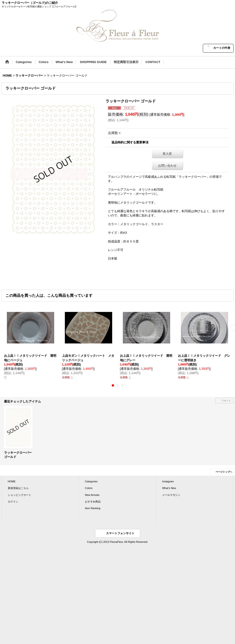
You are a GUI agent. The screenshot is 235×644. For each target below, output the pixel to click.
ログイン (13, 502)
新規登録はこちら (18, 488)
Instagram (168, 481)
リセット (226, 400)
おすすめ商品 (93, 502)
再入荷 (167, 154)
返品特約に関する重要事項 (130, 142)
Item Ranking (93, 508)
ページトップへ (224, 472)
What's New (169, 488)
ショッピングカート (20, 495)
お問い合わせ (167, 166)
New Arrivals (92, 495)
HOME (12, 481)
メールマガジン (171, 495)
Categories (91, 481)
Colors (89, 488)
